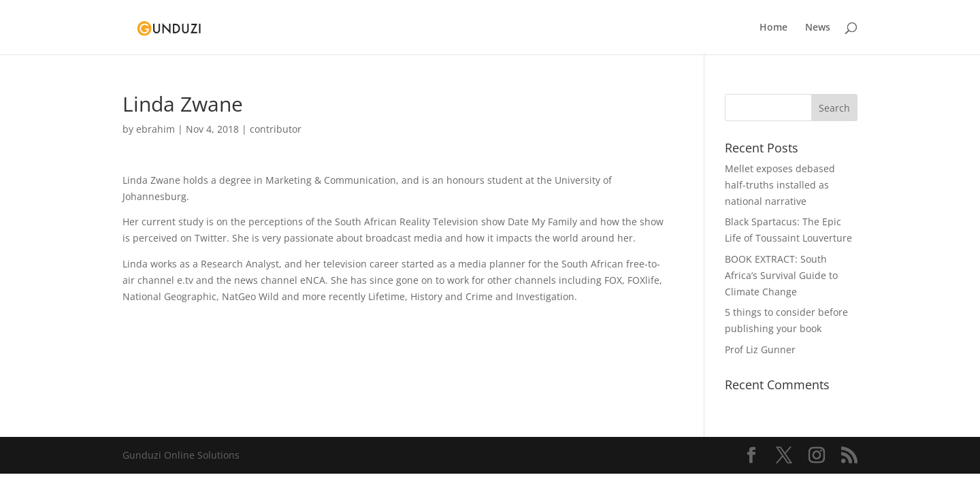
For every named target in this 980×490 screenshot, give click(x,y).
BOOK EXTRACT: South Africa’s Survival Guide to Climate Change (781, 275)
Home (773, 28)
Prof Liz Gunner (760, 349)
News (818, 28)
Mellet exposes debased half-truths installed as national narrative (780, 185)
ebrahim (156, 129)
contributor (276, 129)
